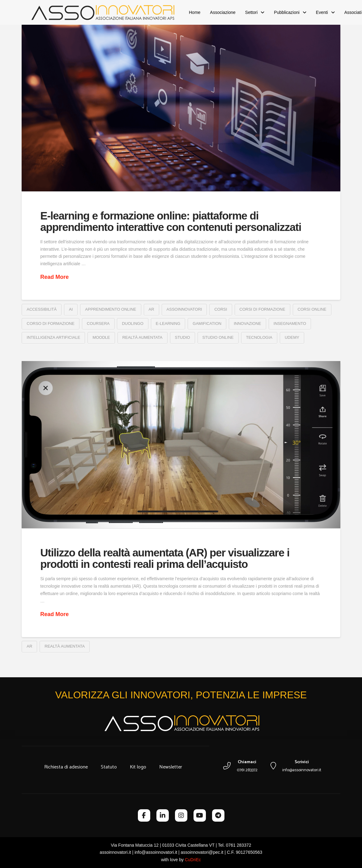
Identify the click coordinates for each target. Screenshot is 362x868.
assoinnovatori (184, 309)
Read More (54, 277)
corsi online (312, 309)
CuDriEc (193, 860)
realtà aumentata (143, 337)
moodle (101, 337)
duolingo (132, 323)
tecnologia (259, 337)
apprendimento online (111, 309)
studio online (218, 337)
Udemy (292, 337)
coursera (98, 323)
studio (183, 337)
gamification (207, 323)
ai (71, 309)
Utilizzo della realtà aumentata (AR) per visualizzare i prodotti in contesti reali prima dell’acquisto (165, 558)
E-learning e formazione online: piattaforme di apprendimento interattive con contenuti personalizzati (171, 221)
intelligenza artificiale (53, 337)
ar (151, 309)
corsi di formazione (262, 309)
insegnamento (290, 323)
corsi (221, 309)
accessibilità (42, 309)
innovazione (247, 323)
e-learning (168, 323)
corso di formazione (51, 323)
